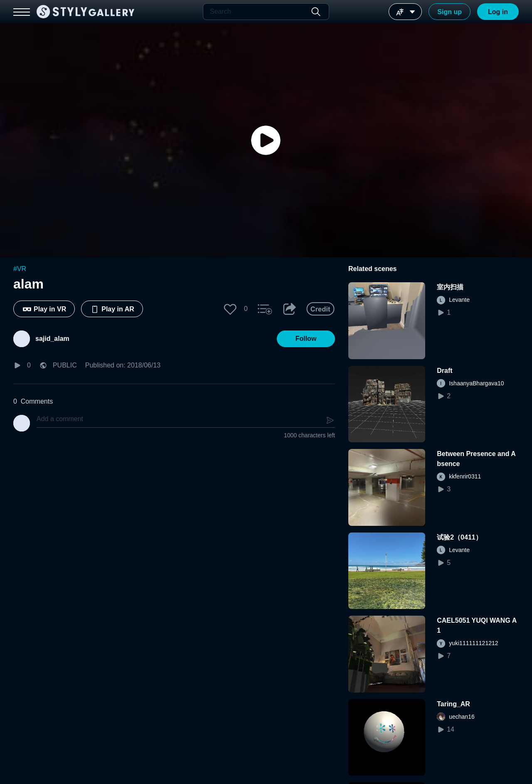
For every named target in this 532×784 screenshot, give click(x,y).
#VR (20, 269)
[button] (230, 309)
